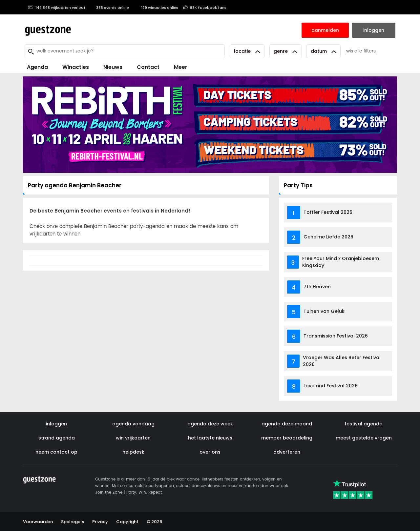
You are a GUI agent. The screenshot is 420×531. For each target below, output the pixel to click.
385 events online (110, 8)
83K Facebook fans (205, 8)
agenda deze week (210, 424)
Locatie (247, 51)
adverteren (287, 452)
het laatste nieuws (210, 438)
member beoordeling (287, 438)
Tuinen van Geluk (324, 311)
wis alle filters (361, 51)
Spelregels (73, 522)
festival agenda (364, 424)
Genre (285, 51)
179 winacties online (156, 8)
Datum (324, 51)
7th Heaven (317, 287)
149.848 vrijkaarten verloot (57, 8)
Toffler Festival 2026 (328, 212)
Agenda (37, 67)
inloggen (56, 424)
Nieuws (113, 67)
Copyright (127, 522)
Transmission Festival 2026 (336, 336)
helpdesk (133, 452)
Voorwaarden (38, 522)
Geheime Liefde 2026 (328, 237)
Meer (181, 67)
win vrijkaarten (133, 438)
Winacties (76, 67)
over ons (210, 452)
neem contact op (56, 452)
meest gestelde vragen (364, 438)
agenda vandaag (133, 424)
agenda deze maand (287, 424)
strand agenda (57, 438)
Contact (148, 67)
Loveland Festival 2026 (331, 386)
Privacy (100, 522)
